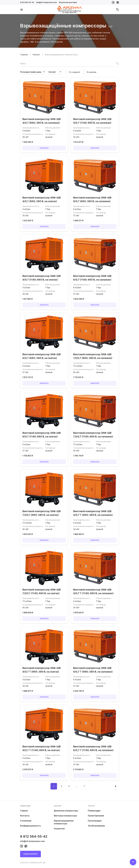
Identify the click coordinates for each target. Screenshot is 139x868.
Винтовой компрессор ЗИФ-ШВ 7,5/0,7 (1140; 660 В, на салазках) (93, 435)
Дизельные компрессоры (66, 811)
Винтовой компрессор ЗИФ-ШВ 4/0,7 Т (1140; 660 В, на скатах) (42, 748)
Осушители (59, 829)
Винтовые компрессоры (65, 816)
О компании (26, 821)
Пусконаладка (95, 821)
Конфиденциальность (30, 826)
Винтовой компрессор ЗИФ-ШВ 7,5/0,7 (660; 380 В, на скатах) (42, 513)
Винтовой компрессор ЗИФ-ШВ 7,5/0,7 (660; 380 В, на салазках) (93, 356)
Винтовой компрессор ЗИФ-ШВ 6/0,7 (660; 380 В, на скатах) (42, 356)
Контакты (25, 816)
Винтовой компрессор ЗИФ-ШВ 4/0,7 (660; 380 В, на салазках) (42, 121)
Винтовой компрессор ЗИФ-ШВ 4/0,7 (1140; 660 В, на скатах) (42, 278)
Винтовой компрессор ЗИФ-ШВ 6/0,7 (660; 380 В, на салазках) (92, 199)
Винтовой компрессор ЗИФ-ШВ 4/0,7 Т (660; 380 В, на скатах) (42, 670)
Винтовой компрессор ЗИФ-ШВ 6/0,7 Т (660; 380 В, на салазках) (93, 670)
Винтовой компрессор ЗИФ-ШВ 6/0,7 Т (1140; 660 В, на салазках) (93, 748)
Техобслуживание (96, 826)
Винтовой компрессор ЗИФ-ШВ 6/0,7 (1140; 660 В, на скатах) (42, 435)
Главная (24, 811)
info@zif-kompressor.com (46, 2)
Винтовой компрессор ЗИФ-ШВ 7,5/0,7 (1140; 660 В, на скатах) (42, 591)
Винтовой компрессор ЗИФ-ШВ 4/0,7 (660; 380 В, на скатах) (42, 199)
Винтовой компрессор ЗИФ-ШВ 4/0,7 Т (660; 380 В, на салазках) (93, 513)
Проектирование (96, 816)
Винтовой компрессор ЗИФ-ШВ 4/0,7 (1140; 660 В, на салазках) (92, 121)
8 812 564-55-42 (27, 2)
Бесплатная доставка (68, 2)
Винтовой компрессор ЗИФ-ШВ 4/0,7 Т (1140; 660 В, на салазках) (93, 591)
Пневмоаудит (94, 811)
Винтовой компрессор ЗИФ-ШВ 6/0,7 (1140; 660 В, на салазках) (92, 278)
